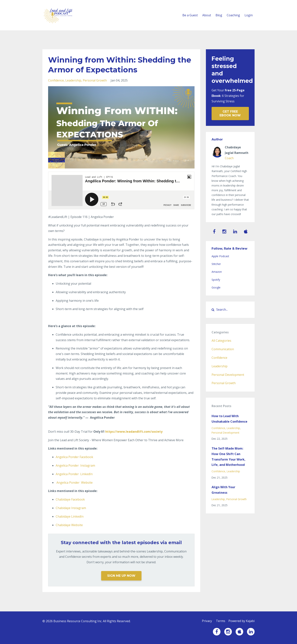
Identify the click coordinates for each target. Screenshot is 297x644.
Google (216, 287)
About (207, 15)
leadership (73, 80)
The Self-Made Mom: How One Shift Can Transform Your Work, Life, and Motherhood (229, 457)
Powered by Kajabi (242, 621)
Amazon (217, 272)
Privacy (206, 621)
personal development (228, 375)
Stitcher (216, 264)
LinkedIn (74, 474)
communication (223, 349)
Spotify (216, 280)
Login (249, 15)
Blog (219, 15)
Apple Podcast (220, 256)
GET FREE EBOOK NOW (230, 113)
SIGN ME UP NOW (121, 576)
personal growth (95, 80)
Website (75, 483)
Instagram (75, 465)
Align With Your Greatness (223, 490)
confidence (56, 80)
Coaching (233, 15)
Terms (220, 621)
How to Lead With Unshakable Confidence (229, 419)
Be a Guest (190, 15)
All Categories (221, 341)
